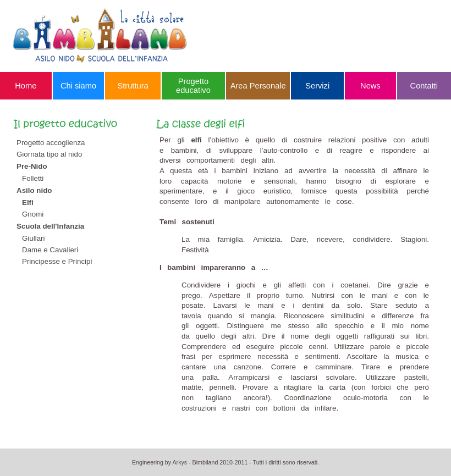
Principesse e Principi (57, 261)
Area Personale (258, 86)
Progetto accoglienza (51, 143)
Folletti (33, 178)
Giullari (33, 238)
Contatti (424, 86)
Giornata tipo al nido (49, 154)
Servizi (317, 86)
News (370, 86)
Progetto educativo (193, 86)
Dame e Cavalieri (50, 250)
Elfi (28, 203)
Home (26, 86)
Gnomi (33, 214)
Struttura (133, 86)
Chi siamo (78, 86)
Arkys (180, 462)
